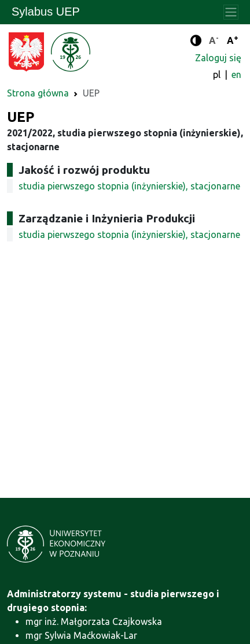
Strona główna (38, 93)
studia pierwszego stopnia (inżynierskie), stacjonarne (129, 186)
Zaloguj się (218, 58)
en (236, 75)
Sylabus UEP (46, 12)
